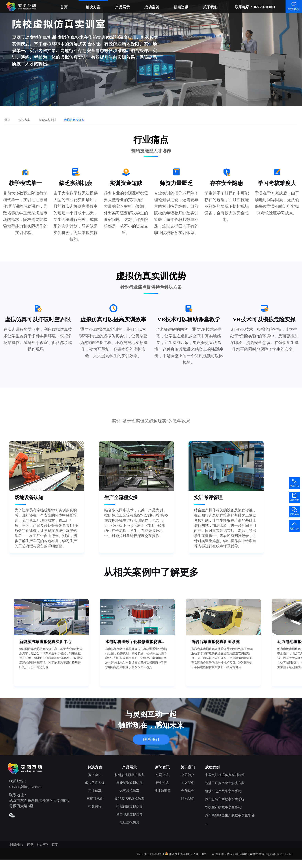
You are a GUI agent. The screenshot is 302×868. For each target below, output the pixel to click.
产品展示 (122, 7)
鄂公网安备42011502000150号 (188, 854)
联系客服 (294, 9)
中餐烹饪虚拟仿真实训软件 (225, 775)
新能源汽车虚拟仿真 (129, 799)
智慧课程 (95, 806)
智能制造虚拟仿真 (129, 783)
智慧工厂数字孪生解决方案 (225, 783)
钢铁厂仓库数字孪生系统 (223, 791)
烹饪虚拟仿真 (129, 822)
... (206, 823)
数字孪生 (95, 775)
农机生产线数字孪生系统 (223, 807)
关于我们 (210, 7)
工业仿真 (95, 791)
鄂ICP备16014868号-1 (150, 854)
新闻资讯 (181, 7)
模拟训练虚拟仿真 (129, 806)
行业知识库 (162, 791)
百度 (55, 845)
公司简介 (188, 775)
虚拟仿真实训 (95, 783)
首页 (64, 7)
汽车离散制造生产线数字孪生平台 (230, 815)
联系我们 (151, 740)
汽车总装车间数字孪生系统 (225, 799)
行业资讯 (162, 783)
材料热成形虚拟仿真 (129, 775)
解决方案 (93, 7)
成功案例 (152, 7)
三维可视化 (95, 799)
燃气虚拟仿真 (129, 791)
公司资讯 (162, 775)
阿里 (30, 845)
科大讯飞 (42, 845)
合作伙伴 (188, 791)
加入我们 (188, 783)
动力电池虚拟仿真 (129, 814)
